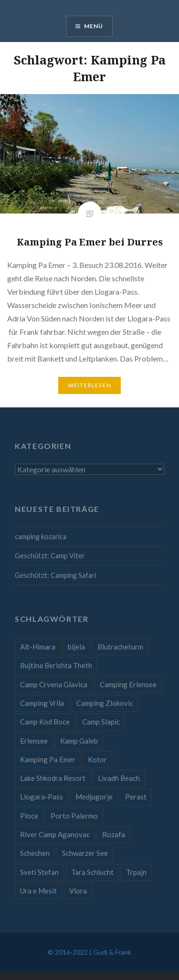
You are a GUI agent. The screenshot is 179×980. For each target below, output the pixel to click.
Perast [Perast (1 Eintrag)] (136, 797)
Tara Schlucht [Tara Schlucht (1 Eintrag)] (92, 872)
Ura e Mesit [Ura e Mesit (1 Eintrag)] (38, 891)
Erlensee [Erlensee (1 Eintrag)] (34, 741)
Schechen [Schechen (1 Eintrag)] (35, 853)
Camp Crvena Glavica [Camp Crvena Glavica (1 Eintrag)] (54, 684)
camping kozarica (41, 537)
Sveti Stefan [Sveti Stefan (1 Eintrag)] (39, 872)
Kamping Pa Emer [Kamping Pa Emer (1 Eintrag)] (48, 759)
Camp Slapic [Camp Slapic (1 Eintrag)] (101, 722)
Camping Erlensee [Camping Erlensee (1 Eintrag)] (128, 684)
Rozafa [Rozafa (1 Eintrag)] (114, 834)
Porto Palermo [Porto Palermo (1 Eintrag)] (74, 816)
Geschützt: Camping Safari (55, 575)
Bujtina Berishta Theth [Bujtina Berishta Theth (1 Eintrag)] (56, 665)
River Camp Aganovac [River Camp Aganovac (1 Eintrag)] (55, 834)
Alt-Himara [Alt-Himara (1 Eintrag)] (38, 647)
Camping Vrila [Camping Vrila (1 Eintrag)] (42, 703)
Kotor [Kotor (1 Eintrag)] (97, 759)
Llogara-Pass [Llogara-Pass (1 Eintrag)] (42, 797)
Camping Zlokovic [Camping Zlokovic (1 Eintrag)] (105, 703)
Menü (94, 26)
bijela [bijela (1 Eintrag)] (76, 647)
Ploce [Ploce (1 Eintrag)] (29, 816)
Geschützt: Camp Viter (50, 556)
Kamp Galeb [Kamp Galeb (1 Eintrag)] (79, 741)
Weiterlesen (89, 385)
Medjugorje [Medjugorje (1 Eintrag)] (94, 797)
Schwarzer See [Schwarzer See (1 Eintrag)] (85, 853)
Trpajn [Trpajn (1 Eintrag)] (136, 872)
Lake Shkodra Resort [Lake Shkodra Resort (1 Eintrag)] (53, 778)
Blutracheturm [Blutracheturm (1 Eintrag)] (120, 647)
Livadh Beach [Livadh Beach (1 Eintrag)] (119, 778)
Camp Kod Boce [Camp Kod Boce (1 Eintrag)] (45, 722)
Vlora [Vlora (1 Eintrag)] (78, 891)
